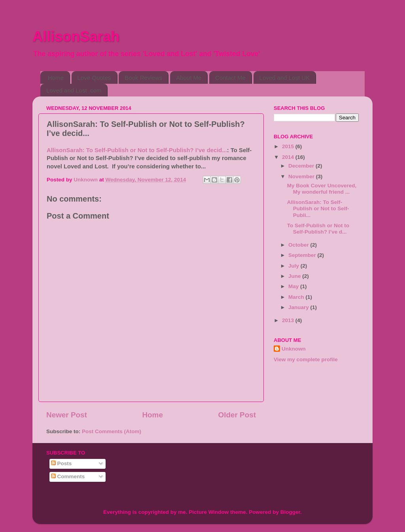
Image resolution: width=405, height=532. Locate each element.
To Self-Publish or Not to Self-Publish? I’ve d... (318, 229)
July (294, 266)
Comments (68, 476)
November (302, 176)
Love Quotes (94, 78)
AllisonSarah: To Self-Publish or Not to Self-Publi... (318, 208)
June (295, 276)
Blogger (290, 512)
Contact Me (230, 78)
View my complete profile (306, 359)
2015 (289, 146)
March (297, 297)
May (294, 286)
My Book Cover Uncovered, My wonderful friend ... (322, 189)
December (302, 166)
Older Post (237, 415)
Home (56, 78)
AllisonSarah (76, 37)
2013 (289, 320)
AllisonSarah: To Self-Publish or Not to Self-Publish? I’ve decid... (137, 150)
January (299, 307)
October (299, 245)
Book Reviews (143, 78)
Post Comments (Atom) (112, 431)
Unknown (294, 349)
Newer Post (67, 415)
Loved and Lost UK (285, 78)
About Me (189, 78)
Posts (62, 463)
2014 (289, 157)
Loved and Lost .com (74, 90)
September (303, 255)
